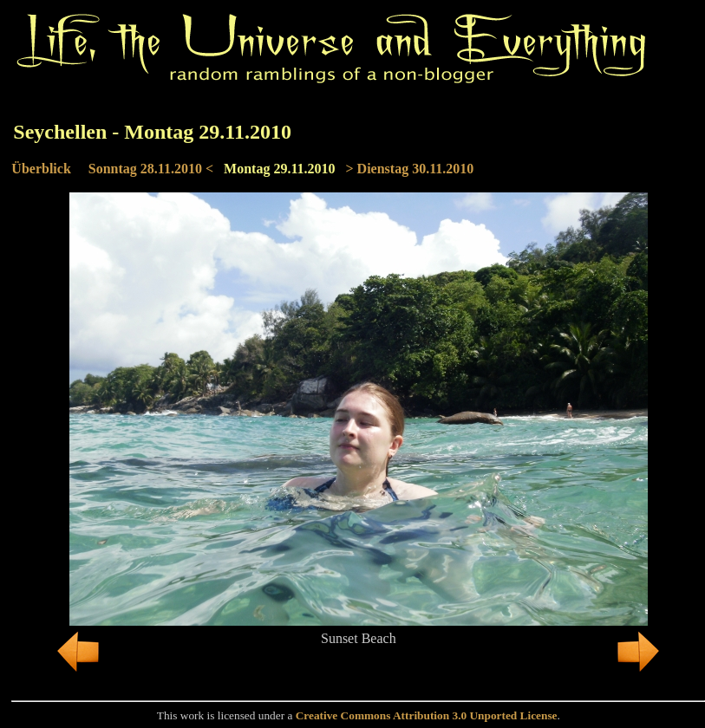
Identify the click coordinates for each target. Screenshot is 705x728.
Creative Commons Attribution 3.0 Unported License (427, 715)
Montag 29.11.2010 (279, 169)
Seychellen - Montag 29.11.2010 (152, 132)
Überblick (41, 169)
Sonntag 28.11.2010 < (151, 169)
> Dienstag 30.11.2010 (410, 169)
